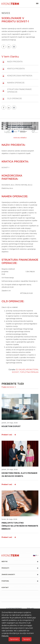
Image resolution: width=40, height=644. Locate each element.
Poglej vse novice (9, 387)
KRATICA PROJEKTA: (13, 69)
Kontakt (5, 588)
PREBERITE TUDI (13, 384)
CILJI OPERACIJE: (12, 99)
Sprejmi (27, 639)
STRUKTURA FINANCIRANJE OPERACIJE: (17, 91)
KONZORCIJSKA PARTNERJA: (17, 76)
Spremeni (14, 639)
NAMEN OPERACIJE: (13, 83)
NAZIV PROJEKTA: (12, 62)
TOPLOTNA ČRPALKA (29, 372)
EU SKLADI (21, 370)
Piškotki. (5, 636)
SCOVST (15, 372)
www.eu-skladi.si (20, 138)
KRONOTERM (32, 370)
